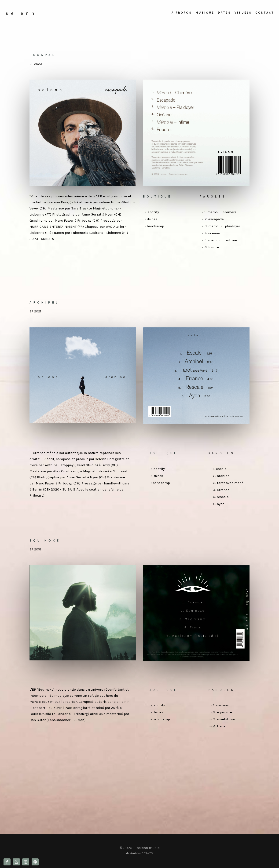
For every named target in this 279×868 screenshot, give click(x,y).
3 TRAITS (147, 853)
